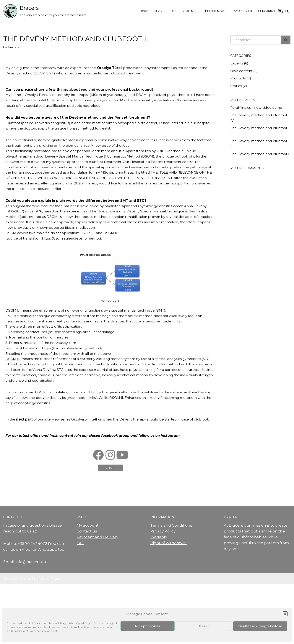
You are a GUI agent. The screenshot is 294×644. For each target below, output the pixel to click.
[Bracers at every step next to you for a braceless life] (45, 11)
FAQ (81, 603)
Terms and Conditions (171, 585)
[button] (285, 614)
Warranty (159, 597)
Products (239, 80)
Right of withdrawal (169, 603)
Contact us (87, 591)
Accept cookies (148, 626)
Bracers (15, 48)
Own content (243, 72)
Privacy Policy (163, 591)
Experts (237, 64)
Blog (158, 11)
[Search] (287, 11)
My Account (238, 11)
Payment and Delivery (97, 597)
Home (127, 11)
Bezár (204, 626)
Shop (143, 11)
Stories (237, 89)
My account (88, 585)
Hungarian (265, 11)
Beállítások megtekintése (260, 626)
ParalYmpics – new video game (259, 111)
